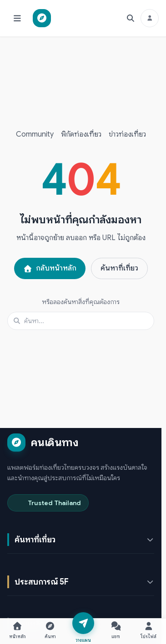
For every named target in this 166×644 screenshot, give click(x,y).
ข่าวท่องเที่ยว (127, 134)
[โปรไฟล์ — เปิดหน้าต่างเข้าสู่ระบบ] (149, 630)
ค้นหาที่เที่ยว (119, 268)
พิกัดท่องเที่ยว (81, 134)
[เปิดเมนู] (17, 18)
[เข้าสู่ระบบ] (150, 18)
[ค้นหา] (131, 18)
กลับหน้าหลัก (50, 268)
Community (35, 134)
